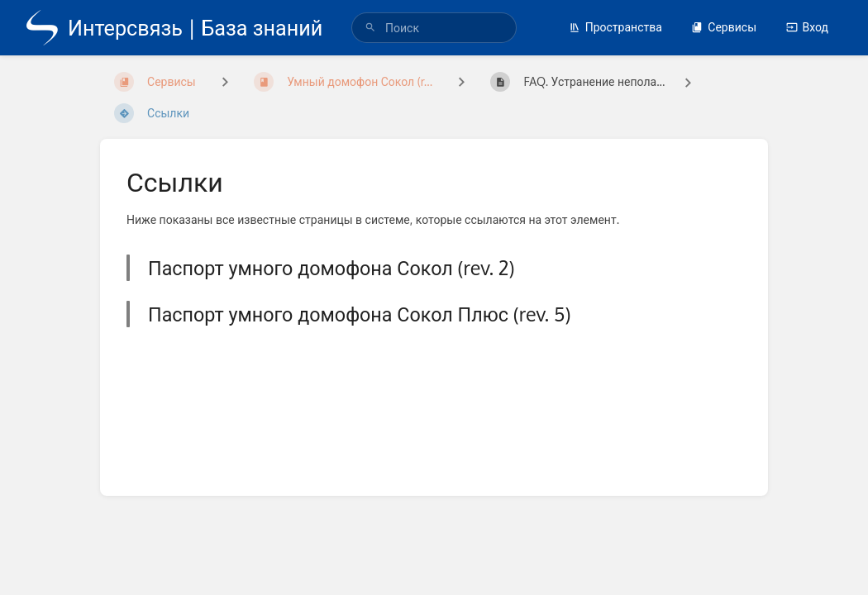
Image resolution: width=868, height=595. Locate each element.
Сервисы (724, 27)
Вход (807, 27)
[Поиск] (370, 28)
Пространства (615, 27)
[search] (434, 28)
